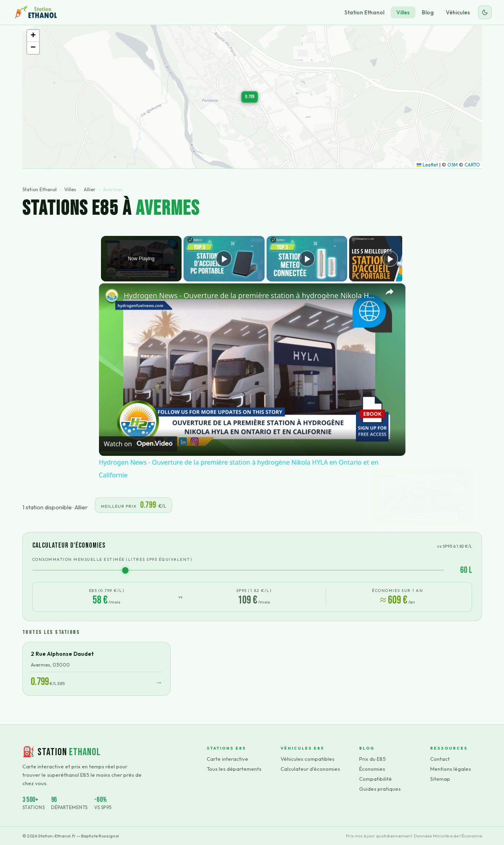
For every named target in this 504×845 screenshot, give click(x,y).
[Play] (305, 259)
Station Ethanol (364, 12)
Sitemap (440, 779)
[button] (250, 97)
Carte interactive (227, 759)
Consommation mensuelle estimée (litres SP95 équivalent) (112, 559)
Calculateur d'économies (310, 769)
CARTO (472, 165)
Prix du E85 (373, 759)
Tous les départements (234, 769)
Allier (90, 189)
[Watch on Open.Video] (138, 444)
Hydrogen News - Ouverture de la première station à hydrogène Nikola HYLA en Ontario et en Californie (251, 295)
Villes (403, 12)
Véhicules (458, 12)
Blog (428, 12)
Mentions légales (451, 769)
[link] (112, 296)
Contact (440, 759)
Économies (372, 769)
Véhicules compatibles (307, 759)
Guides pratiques (380, 789)
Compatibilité (376, 779)
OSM (453, 165)
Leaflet (427, 165)
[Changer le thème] (485, 12)
